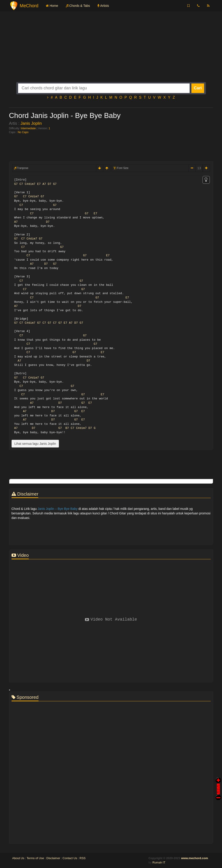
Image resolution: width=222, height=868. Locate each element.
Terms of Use (35, 858)
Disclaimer (53, 858)
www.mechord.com (194, 858)
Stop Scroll (218, 794)
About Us (18, 858)
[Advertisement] (111, 50)
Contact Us (70, 858)
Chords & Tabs (78, 6)
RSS (83, 858)
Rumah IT (159, 862)
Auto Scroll (218, 783)
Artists (103, 6)
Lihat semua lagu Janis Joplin (35, 444)
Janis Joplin (31, 123)
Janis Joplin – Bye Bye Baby (58, 509)
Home (52, 6)
